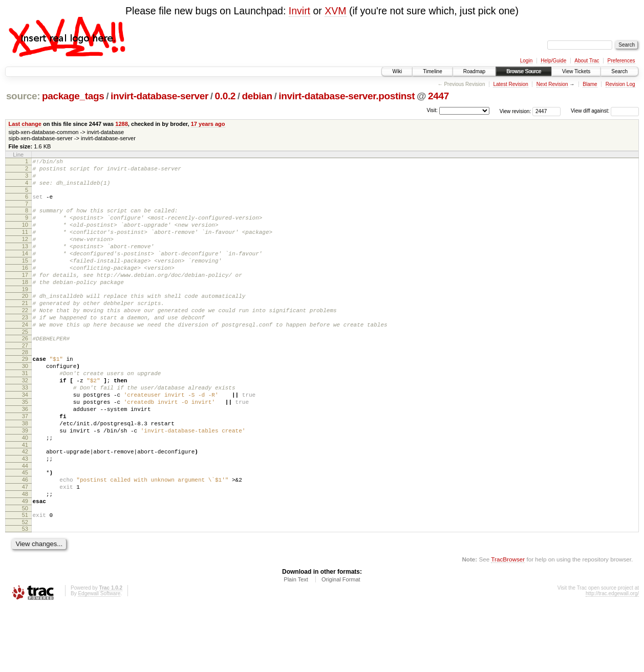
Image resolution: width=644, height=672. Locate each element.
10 (25, 235)
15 (25, 279)
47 (25, 545)
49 (25, 562)
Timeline (432, 71)
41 (25, 497)
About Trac (587, 61)
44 (25, 521)
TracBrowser (508, 624)
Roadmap (474, 71)
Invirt (299, 11)
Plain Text (296, 644)
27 (25, 379)
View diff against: (605, 111)
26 (25, 371)
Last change (25, 124)
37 (25, 462)
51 (25, 578)
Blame (590, 84)
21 (25, 329)
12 (25, 253)
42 (25, 504)
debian (257, 96)
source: (23, 96)
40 (25, 488)
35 (25, 445)
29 (25, 393)
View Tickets (576, 71)
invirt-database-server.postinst (347, 96)
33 (25, 427)
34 (25, 436)
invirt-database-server (159, 96)
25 (25, 364)
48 (25, 554)
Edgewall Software (99, 658)
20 (25, 320)
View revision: (516, 111)
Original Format (341, 644)
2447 (438, 96)
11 (25, 244)
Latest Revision (510, 84)
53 (25, 593)
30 (25, 401)
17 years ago (208, 124)
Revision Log (620, 84)
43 (25, 512)
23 (25, 346)
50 (25, 571)
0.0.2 (226, 96)
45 (25, 528)
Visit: (432, 110)
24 (25, 355)
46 (25, 536)
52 (25, 587)
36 (25, 453)
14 (25, 270)
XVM (335, 11)
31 (25, 410)
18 (25, 305)
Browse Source (524, 71)
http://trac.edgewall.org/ (612, 658)
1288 (122, 124)
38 (25, 471)
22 (25, 338)
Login (526, 61)
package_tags (73, 96)
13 (25, 262)
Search (619, 71)
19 (25, 314)
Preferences (621, 61)
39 (25, 480)
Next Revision (552, 84)
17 (25, 296)
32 (25, 419)
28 (25, 386)
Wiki (397, 71)
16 (25, 288)
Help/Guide (553, 61)
